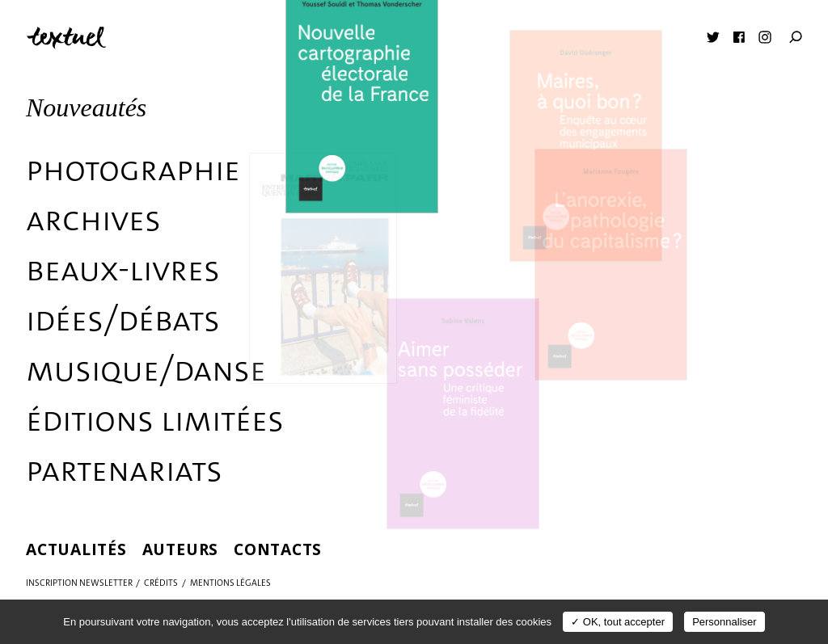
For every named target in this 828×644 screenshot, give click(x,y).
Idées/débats (123, 319)
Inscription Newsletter (79, 583)
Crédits (161, 583)
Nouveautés (86, 107)
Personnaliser (724, 622)
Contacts (278, 549)
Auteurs (180, 549)
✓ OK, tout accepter (618, 622)
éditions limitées (155, 419)
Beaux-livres (123, 269)
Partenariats (124, 469)
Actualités (76, 549)
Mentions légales (230, 583)
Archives (93, 219)
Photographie (133, 169)
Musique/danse (146, 369)
